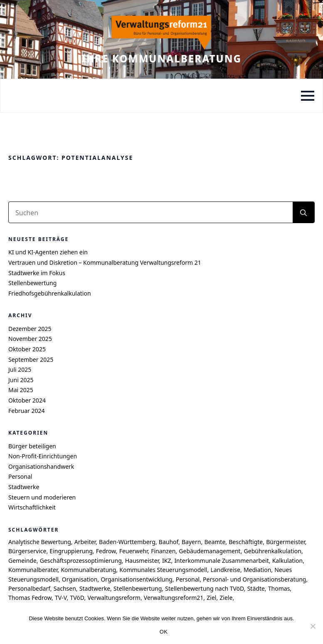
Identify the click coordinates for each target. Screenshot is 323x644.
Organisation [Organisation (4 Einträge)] (80, 579)
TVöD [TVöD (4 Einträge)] (77, 598)
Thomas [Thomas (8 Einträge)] (279, 588)
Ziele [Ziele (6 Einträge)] (226, 598)
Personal (20, 476)
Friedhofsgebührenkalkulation (50, 293)
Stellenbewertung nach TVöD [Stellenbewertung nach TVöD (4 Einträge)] (204, 588)
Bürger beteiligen (32, 446)
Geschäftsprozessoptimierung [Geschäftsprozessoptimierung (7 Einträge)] (81, 561)
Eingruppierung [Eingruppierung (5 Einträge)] (71, 551)
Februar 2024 (27, 411)
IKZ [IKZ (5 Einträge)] (166, 561)
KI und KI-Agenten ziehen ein (48, 252)
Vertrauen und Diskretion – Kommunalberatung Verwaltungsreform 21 (105, 262)
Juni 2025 (21, 380)
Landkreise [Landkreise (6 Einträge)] (225, 570)
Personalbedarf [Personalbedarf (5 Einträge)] (29, 588)
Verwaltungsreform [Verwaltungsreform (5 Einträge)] (114, 598)
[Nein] (313, 626)
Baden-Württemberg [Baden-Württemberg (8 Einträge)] (127, 542)
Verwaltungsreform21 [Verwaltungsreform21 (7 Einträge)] (174, 598)
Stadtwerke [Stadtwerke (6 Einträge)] (95, 588)
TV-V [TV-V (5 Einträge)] (61, 598)
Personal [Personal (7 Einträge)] (188, 579)
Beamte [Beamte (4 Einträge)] (215, 542)
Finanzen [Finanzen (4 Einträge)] (163, 551)
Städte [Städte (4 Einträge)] (256, 588)
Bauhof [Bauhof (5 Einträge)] (169, 542)
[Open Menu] (308, 96)
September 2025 (31, 359)
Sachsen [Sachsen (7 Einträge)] (65, 588)
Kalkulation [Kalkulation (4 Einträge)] (288, 561)
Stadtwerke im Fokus (37, 273)
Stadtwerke (24, 487)
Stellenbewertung (32, 283)
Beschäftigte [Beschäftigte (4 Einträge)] (246, 542)
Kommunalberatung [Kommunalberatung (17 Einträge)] (88, 570)
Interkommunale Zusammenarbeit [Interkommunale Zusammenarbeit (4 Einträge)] (221, 561)
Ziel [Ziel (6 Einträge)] (211, 598)
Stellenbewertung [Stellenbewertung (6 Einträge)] (138, 588)
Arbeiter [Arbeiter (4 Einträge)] (85, 542)
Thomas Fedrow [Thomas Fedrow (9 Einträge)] (30, 598)
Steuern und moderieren (42, 497)
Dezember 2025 (30, 329)
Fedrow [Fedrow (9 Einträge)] (106, 551)
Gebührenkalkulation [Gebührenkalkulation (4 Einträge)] (273, 551)
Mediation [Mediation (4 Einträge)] (257, 570)
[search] (303, 213)
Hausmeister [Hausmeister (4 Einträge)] (142, 561)
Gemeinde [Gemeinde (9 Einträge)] (22, 561)
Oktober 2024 (27, 400)
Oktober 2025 (27, 349)
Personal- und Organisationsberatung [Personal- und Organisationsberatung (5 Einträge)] (254, 579)
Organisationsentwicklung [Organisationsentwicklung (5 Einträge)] (136, 579)
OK (164, 632)
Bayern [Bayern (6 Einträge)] (191, 542)
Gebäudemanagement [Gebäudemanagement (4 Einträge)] (210, 551)
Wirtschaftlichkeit (32, 507)
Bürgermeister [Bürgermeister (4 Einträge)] (285, 542)
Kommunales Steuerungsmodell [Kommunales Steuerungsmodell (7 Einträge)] (163, 570)
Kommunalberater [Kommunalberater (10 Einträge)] (33, 570)
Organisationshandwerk (41, 466)
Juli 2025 (20, 369)
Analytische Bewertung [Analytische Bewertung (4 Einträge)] (40, 542)
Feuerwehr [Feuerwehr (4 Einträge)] (134, 551)
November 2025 (30, 339)
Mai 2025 (21, 390)
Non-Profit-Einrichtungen (43, 456)
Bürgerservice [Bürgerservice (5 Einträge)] (27, 551)
